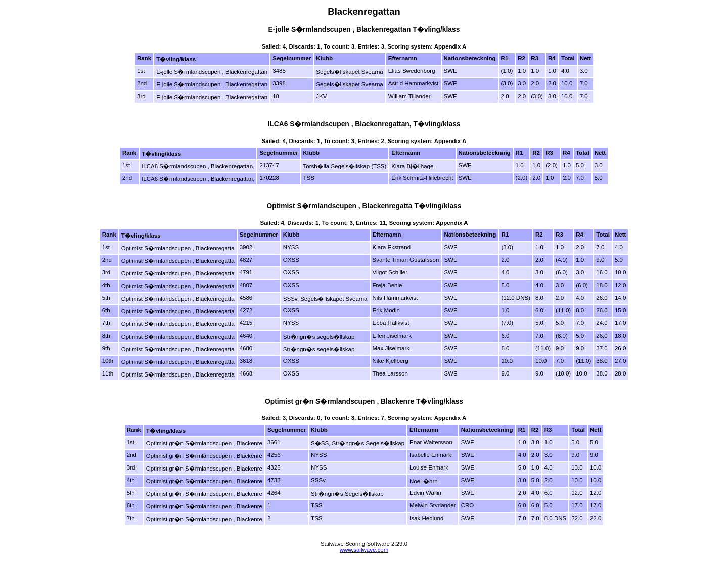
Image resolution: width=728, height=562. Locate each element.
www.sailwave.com (364, 550)
